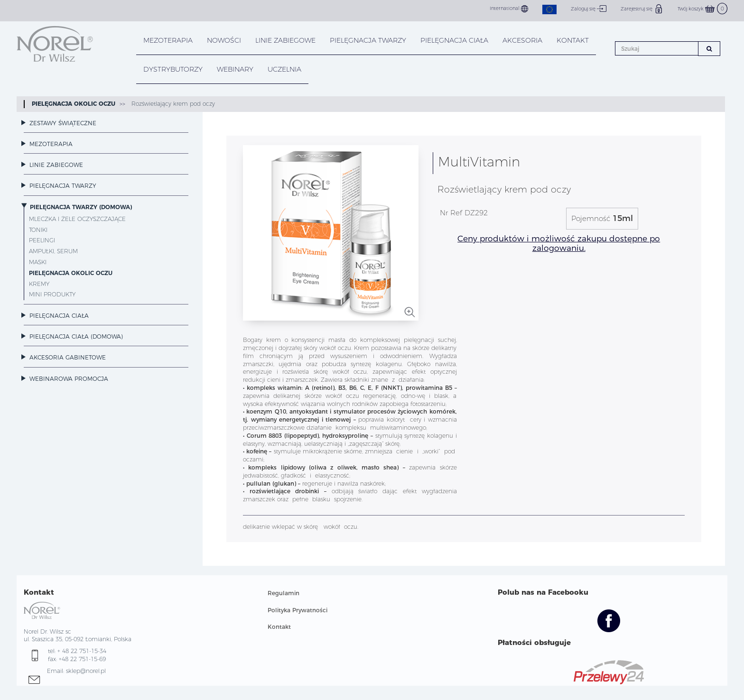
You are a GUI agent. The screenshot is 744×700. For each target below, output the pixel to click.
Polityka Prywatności (298, 610)
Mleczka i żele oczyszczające (77, 219)
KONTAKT (573, 40)
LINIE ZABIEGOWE (285, 40)
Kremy (39, 284)
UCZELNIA (284, 69)
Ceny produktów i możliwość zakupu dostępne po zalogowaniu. (559, 243)
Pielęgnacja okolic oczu (74, 104)
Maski (38, 262)
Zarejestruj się (642, 9)
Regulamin (284, 593)
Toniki (38, 230)
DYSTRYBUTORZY (173, 69)
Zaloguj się (589, 9)
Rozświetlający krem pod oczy (172, 104)
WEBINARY (235, 69)
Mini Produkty (52, 294)
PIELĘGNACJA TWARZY (368, 40)
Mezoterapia (168, 40)
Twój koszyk (702, 9)
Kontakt (279, 627)
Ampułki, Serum (53, 251)
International (509, 9)
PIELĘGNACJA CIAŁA (454, 40)
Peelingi (42, 240)
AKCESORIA (522, 40)
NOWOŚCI (224, 40)
